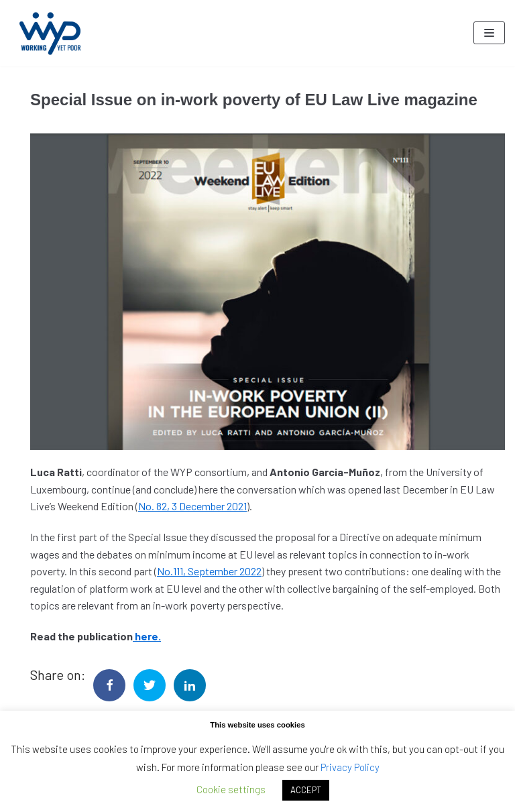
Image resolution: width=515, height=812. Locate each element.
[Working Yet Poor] (50, 33)
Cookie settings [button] (231, 789)
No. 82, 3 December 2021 (192, 506)
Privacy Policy (350, 767)
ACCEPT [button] (306, 790)
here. (147, 636)
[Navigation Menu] (489, 33)
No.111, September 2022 (209, 571)
